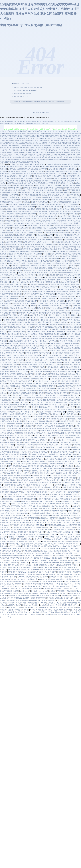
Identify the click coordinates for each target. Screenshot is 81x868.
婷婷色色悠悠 (26, 501)
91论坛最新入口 (65, 223)
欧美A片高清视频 (36, 544)
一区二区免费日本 (49, 426)
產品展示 (44, 102)
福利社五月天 (27, 461)
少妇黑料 (40, 499)
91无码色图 (65, 501)
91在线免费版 (34, 518)
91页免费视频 (73, 515)
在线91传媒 (39, 190)
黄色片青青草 (37, 421)
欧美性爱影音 (71, 176)
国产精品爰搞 (60, 294)
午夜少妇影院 (22, 464)
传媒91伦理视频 (54, 259)
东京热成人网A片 (6, 464)
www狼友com (39, 530)
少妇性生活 (64, 178)
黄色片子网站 (24, 284)
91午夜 (25, 551)
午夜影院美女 (4, 197)
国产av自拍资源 (55, 596)
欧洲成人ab (44, 405)
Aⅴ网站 (39, 541)
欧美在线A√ (14, 273)
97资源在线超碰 (65, 499)
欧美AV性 (67, 610)
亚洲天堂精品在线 (38, 546)
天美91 (71, 263)
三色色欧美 (37, 508)
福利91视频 (16, 567)
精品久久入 (4, 204)
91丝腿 (38, 414)
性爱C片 (16, 405)
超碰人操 (27, 320)
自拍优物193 (65, 383)
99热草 (67, 188)
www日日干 (17, 499)
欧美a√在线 (26, 553)
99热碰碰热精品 (51, 525)
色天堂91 (51, 612)
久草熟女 (25, 367)
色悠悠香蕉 (52, 324)
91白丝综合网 (72, 402)
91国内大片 (71, 324)
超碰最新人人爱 (54, 574)
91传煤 (20, 362)
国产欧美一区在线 (72, 237)
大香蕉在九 (4, 343)
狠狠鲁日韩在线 (54, 306)
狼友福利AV (18, 310)
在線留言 (52, 102)
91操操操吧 (8, 228)
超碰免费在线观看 (13, 216)
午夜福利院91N (10, 388)
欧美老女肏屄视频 (36, 228)
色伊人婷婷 (25, 240)
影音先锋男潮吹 (27, 589)
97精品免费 (71, 355)
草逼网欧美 (61, 591)
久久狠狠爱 (63, 315)
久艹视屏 (8, 428)
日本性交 (49, 383)
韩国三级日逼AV (18, 164)
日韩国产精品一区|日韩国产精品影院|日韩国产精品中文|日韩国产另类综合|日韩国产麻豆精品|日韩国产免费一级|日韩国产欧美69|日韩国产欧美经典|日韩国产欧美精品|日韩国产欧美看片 (40, 136)
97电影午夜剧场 (8, 233)
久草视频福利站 (25, 379)
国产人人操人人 (5, 266)
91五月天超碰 (34, 473)
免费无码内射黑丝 (57, 615)
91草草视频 (26, 485)
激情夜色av (15, 395)
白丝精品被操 (46, 197)
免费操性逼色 (71, 572)
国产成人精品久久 (19, 353)
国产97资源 (53, 490)
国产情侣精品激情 (29, 369)
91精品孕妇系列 (33, 579)
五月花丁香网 (11, 374)
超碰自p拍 (34, 289)
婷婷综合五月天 (31, 299)
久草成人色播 (49, 310)
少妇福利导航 (73, 600)
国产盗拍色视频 (61, 508)
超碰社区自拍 (43, 464)
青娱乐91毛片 (75, 282)
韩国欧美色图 (48, 334)
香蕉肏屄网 (32, 454)
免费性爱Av (42, 341)
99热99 (46, 381)
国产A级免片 (36, 296)
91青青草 (66, 393)
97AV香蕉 (26, 247)
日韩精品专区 (76, 417)
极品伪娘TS (37, 287)
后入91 (27, 391)
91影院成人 (43, 612)
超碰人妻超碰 (23, 541)
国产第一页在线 (17, 485)
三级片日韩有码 (12, 381)
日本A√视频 (45, 365)
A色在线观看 (34, 339)
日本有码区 (19, 270)
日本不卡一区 (42, 480)
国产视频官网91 (20, 445)
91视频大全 (48, 233)
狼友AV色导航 (37, 586)
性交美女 (16, 591)
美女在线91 (59, 513)
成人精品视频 (11, 176)
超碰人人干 (16, 289)
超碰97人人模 (14, 284)
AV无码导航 (55, 372)
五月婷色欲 (7, 584)
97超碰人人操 (59, 537)
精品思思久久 (71, 518)
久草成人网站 (19, 275)
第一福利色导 (57, 492)
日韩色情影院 (59, 240)
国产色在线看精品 (43, 409)
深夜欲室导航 (66, 320)
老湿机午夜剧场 (47, 610)
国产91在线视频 (9, 539)
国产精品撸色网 (61, 275)
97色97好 (44, 485)
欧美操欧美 (52, 275)
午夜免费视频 (19, 574)
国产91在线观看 (22, 431)
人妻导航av (72, 421)
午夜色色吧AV (28, 183)
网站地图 (45, 124)
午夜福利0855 (7, 565)
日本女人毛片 (72, 308)
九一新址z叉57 (50, 193)
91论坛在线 (23, 409)
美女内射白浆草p (26, 296)
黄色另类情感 (21, 457)
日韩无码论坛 (73, 178)
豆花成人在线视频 (33, 431)
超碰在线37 (50, 471)
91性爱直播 (63, 254)
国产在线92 (64, 228)
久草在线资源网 (17, 336)
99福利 (30, 176)
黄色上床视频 (72, 596)
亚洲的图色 (24, 400)
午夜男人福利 (58, 235)
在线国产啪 (16, 329)
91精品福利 (57, 383)
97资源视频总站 (12, 251)
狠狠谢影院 (29, 178)
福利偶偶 (36, 612)
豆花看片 (13, 174)
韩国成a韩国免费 (20, 383)
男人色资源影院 (38, 556)
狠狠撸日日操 (55, 200)
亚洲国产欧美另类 (6, 329)
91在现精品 (34, 572)
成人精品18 (50, 362)
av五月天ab (75, 202)
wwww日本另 (18, 202)
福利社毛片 (55, 499)
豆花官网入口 (11, 471)
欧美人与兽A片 (57, 273)
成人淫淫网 (16, 527)
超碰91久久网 (48, 188)
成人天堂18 (25, 518)
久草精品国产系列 (44, 376)
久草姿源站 (64, 478)
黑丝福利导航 (61, 567)
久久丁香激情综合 (18, 230)
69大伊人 (35, 362)
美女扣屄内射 (51, 301)
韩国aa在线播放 (63, 553)
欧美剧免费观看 (7, 556)
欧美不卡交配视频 (44, 200)
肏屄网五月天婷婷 (22, 174)
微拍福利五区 (19, 167)
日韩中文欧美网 (44, 317)
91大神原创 (28, 574)
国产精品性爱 (51, 480)
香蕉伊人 (7, 296)
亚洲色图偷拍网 (5, 419)
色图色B (39, 207)
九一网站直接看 (16, 351)
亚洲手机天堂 (60, 183)
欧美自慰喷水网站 (65, 560)
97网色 (62, 440)
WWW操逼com (39, 459)
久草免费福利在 (62, 386)
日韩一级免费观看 (69, 207)
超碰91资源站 (58, 393)
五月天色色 (20, 244)
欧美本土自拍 (7, 452)
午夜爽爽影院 (36, 492)
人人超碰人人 (52, 603)
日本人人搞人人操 (11, 308)
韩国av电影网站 (48, 589)
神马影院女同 (13, 313)
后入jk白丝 (48, 532)
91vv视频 (68, 433)
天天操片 (76, 174)
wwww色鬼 (33, 419)
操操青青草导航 (42, 275)
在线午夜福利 (71, 407)
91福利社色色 (35, 485)
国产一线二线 (41, 273)
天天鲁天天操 (18, 242)
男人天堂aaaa (24, 419)
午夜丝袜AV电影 (31, 428)
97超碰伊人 (32, 207)
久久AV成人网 (72, 275)
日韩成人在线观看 (26, 527)
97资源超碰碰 (41, 454)
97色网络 (33, 306)
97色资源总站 (41, 525)
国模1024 (19, 598)
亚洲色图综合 (22, 209)
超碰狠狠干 (6, 195)
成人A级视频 (26, 478)
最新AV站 (14, 532)
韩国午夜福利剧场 (36, 391)
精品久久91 (71, 339)
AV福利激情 (58, 365)
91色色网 (69, 174)
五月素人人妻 (15, 193)
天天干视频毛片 (54, 202)
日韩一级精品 (25, 365)
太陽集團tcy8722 (27, 102)
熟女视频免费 (55, 197)
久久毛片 (11, 383)
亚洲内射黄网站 (52, 593)
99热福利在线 (33, 268)
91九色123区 (60, 388)
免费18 (11, 341)
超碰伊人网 (42, 582)
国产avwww (76, 544)
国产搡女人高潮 (70, 284)
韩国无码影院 (22, 530)
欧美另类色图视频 (34, 466)
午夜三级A (15, 525)
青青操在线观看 (41, 235)
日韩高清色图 (58, 348)
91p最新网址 (43, 560)
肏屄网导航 (26, 266)
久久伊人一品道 (75, 461)
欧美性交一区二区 (66, 221)
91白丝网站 (75, 499)
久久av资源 (62, 174)
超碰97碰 (57, 322)
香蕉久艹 (71, 386)
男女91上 (68, 310)
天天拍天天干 (11, 582)
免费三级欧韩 (25, 228)
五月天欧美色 (13, 572)
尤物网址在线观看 (50, 244)
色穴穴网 (66, 369)
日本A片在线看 (37, 254)
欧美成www (23, 466)
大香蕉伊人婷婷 (43, 303)
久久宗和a (41, 256)
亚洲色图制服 (19, 221)
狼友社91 (60, 164)
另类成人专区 (18, 447)
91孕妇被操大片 (17, 287)
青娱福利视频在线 (32, 358)
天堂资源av (74, 249)
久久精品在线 (4, 615)
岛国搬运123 (57, 355)
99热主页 (42, 216)
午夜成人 (59, 346)
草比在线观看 (24, 511)
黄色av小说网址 (70, 209)
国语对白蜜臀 (37, 584)
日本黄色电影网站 (14, 263)
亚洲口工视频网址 (65, 329)
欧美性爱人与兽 (44, 204)
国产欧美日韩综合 (47, 551)
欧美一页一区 (35, 402)
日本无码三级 (24, 249)
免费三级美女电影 (19, 226)
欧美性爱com (57, 487)
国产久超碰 (7, 407)
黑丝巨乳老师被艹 (16, 492)
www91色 (61, 527)
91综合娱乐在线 (72, 169)
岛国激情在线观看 (59, 334)
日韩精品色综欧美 (28, 487)
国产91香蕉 (4, 362)
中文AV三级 (54, 553)
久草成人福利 (7, 287)
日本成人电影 (27, 605)
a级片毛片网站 (10, 324)
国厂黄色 (46, 475)
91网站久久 (50, 266)
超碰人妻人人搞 (17, 551)
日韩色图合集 (33, 317)
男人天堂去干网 (25, 334)
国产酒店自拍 (68, 445)
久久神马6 (68, 457)
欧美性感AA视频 (64, 395)
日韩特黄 (26, 442)
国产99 (19, 582)
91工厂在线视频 (42, 214)
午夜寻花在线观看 (52, 367)
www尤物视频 (44, 490)
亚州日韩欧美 (43, 324)
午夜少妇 (67, 171)
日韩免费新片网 (20, 612)
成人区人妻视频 (13, 332)
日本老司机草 (35, 266)
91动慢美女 (42, 593)
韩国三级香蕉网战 (74, 379)
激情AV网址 (38, 261)
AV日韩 (19, 546)
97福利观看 (19, 183)
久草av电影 (67, 348)
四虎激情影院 (14, 513)
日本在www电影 (9, 445)
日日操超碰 (6, 193)
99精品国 (74, 447)
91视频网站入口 (48, 539)
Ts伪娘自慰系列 (70, 438)
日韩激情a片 (42, 336)
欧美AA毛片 (12, 360)
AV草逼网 (53, 572)
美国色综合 (59, 362)
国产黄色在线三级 (35, 504)
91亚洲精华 (68, 374)
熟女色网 (41, 532)
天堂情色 (18, 605)
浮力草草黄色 (43, 169)
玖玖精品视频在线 (62, 268)
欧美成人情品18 (71, 520)
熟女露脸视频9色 (29, 426)
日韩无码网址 (37, 527)
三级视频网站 (33, 532)
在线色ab (65, 263)
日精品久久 (12, 207)
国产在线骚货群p (59, 292)
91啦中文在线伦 (26, 263)
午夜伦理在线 (29, 355)
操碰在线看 (9, 523)
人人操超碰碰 (64, 442)
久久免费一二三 (35, 365)
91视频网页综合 (37, 475)
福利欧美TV (58, 589)
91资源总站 (31, 209)
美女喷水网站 (26, 452)
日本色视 (14, 530)
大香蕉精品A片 (48, 369)
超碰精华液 (34, 324)
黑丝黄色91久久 (33, 348)
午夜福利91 (35, 320)
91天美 (42, 346)
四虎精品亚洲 (29, 374)
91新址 (43, 513)
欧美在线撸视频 (7, 475)
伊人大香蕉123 (42, 400)
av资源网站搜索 (33, 204)
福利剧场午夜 (61, 464)
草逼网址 (71, 398)
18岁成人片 (39, 433)
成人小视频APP (68, 195)
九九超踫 (35, 395)
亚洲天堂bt (13, 197)
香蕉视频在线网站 (70, 468)
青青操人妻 (68, 582)
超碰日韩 (26, 560)
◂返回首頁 (15, 83)
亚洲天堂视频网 (19, 556)
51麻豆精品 (75, 313)
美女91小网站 (24, 513)
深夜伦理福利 (25, 544)
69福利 (2, 315)
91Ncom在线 (31, 414)
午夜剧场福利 (11, 178)
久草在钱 (46, 379)
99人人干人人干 (52, 341)
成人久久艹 (76, 506)
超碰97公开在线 (44, 572)
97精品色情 (6, 530)
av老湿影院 (9, 426)
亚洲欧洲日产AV (68, 362)
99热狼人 (64, 596)
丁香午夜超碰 (76, 433)
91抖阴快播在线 (72, 251)
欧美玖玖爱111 (49, 190)
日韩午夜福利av (35, 511)
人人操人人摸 (65, 351)
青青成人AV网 (29, 322)
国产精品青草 (66, 313)
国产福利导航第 (44, 424)
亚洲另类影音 (51, 358)
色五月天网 (45, 351)
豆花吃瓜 (24, 393)
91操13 (14, 464)
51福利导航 (6, 334)
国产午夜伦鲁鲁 (13, 466)
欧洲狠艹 (63, 407)
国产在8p (40, 468)
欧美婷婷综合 (30, 433)
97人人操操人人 (42, 299)
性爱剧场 (60, 582)
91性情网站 (52, 464)
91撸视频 (10, 391)
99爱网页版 (65, 461)
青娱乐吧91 (6, 351)
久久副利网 (27, 341)
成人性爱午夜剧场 (65, 216)
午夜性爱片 (53, 520)
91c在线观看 (14, 615)
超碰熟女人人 (34, 471)
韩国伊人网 (52, 237)
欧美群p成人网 (49, 537)
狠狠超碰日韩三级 (31, 412)
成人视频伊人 (70, 464)
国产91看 (25, 582)
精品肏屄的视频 (63, 381)
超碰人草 (3, 435)
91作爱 (9, 185)
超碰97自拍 (45, 167)
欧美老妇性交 (73, 244)
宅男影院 (43, 471)
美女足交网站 (74, 405)
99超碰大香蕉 (34, 315)
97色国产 (42, 348)
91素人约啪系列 (48, 230)
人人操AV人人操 (33, 376)
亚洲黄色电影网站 (21, 214)
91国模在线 (34, 211)
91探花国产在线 (40, 164)
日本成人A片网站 (50, 523)
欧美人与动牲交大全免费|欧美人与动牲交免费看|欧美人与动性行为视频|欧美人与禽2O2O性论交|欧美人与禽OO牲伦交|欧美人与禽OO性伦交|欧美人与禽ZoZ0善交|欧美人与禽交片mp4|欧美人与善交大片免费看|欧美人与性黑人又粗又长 (40, 157)
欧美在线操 (41, 270)
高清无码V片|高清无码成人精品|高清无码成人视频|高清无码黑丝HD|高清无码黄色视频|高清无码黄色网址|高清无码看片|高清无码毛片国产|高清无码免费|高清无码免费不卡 (40, 153)
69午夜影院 (37, 167)
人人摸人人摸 (21, 256)
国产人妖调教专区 (25, 395)
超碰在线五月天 (47, 226)
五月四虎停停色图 (19, 506)
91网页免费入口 (60, 598)
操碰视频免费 (56, 549)
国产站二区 (10, 433)
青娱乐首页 (55, 421)
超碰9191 (73, 266)
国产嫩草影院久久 (24, 223)
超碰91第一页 (31, 235)
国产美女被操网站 (49, 388)
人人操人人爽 (75, 287)
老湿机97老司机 (26, 475)
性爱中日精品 (65, 549)
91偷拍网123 (10, 553)
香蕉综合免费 (26, 351)
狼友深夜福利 (54, 287)
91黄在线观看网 (20, 235)
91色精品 (45, 483)
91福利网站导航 (43, 440)
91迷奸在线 (19, 560)
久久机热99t (52, 567)
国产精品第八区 (71, 577)
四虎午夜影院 (19, 301)
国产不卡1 (51, 289)
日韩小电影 (45, 181)
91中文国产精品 (26, 398)
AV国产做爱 (66, 414)
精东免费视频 (17, 478)
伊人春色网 (10, 240)
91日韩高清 (61, 435)
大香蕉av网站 (45, 511)
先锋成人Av (38, 447)
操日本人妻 (12, 607)
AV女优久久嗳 (54, 428)
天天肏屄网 (53, 591)
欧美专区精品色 (56, 565)
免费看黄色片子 (20, 433)
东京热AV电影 (33, 593)
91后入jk (40, 419)
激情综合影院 (15, 296)
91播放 (52, 365)
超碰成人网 (33, 259)
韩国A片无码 (74, 428)
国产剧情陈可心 (24, 563)
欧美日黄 (64, 541)
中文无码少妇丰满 (27, 570)
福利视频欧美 (74, 593)
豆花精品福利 (43, 211)
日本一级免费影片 (13, 299)
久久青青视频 (15, 195)
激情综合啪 (13, 372)
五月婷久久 (28, 221)
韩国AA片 (66, 365)
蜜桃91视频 (9, 499)
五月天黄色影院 (32, 445)
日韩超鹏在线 (38, 176)
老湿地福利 (63, 372)
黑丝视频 (3, 176)
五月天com (25, 303)
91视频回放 (42, 362)
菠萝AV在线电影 (15, 501)
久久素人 (35, 341)
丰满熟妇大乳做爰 (36, 247)
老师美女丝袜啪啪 (37, 379)
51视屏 (57, 266)
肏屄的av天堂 (46, 223)
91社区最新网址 (11, 442)
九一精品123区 (33, 171)
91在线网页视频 (49, 374)
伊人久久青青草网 (33, 313)
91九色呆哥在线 (58, 610)
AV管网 (14, 428)
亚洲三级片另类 (63, 247)
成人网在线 (37, 221)
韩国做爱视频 (35, 596)
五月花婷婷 (27, 336)
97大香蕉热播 (8, 226)
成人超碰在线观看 (22, 259)
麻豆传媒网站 (69, 424)
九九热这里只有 (63, 593)
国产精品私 (48, 546)
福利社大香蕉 (75, 188)
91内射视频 (67, 449)
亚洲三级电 (55, 586)
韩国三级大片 (75, 395)
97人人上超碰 (74, 501)
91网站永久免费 (40, 332)
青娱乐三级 (4, 332)
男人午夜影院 (42, 284)
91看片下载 (8, 303)
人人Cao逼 (46, 247)
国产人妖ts (63, 181)
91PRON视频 (50, 438)
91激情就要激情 (9, 235)
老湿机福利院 (8, 593)
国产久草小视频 (66, 197)
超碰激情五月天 (34, 343)
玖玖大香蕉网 (60, 438)
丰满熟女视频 (70, 591)
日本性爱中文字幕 (15, 277)
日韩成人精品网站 (45, 313)
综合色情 (45, 494)
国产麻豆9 (50, 598)
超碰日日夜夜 (56, 313)
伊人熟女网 (53, 605)
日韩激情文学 (43, 395)
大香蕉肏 (43, 431)
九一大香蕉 (66, 282)
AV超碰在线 (37, 329)
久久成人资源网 (34, 249)
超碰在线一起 (36, 353)
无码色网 (39, 615)
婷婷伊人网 (44, 452)
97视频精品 (61, 483)
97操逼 (16, 593)
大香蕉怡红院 (11, 247)
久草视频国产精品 (37, 277)
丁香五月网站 (45, 221)
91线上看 (62, 367)
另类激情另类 (29, 435)
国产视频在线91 (68, 346)
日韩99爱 (65, 167)
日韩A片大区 (18, 417)
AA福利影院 (42, 301)
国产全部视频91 (31, 256)
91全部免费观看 (73, 541)
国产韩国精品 (70, 426)
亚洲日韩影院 (67, 565)
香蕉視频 (58, 461)
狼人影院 (36, 237)
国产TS (31, 372)
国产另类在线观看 (62, 317)
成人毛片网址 (62, 176)
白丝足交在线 (51, 284)
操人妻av (43, 251)
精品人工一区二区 (70, 242)
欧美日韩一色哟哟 (51, 497)
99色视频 (49, 570)
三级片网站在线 (59, 310)
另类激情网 (56, 570)
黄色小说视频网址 (11, 211)
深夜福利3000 (45, 596)
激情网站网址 (7, 400)
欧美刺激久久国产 (38, 310)
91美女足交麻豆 (13, 343)
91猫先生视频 (29, 459)
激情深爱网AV (39, 374)
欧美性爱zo (59, 193)
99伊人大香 (73, 299)
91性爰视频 (14, 200)
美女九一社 (48, 242)
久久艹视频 (59, 400)
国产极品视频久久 (32, 534)
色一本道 (74, 610)
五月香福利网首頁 (57, 466)
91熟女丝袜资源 (43, 386)
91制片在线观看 (62, 244)
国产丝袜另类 (47, 176)
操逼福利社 (4, 607)
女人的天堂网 (61, 603)
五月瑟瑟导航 (43, 339)
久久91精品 (53, 381)
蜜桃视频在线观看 (37, 501)
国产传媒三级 (61, 577)
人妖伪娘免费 (24, 405)
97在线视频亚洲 (48, 584)
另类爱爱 (73, 289)
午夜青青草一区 (63, 299)
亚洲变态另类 (25, 567)
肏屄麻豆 (53, 317)
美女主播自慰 (39, 381)
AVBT (73, 551)
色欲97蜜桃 (23, 376)
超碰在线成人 (68, 327)
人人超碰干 (62, 534)
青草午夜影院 (44, 473)
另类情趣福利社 (45, 549)
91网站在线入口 (58, 468)
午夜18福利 (58, 473)
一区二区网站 (11, 457)
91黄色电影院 (73, 558)
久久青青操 (30, 537)
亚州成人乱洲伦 (25, 218)
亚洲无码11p (69, 563)
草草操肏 (18, 240)
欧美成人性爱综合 (6, 131)
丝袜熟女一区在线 (10, 259)
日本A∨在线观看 (5, 369)
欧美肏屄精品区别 (43, 174)
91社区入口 (8, 527)
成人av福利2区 (53, 169)
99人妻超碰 (9, 610)
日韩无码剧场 (34, 442)
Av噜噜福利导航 (62, 402)
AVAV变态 (19, 188)
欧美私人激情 (32, 409)
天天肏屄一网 (33, 582)
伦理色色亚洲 (72, 607)
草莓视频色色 (4, 284)
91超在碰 (44, 508)
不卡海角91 (47, 372)
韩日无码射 (46, 544)
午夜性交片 (76, 565)
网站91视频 (53, 249)
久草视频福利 (17, 497)
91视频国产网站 (8, 202)
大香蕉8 (73, 233)
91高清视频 (19, 421)
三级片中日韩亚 (74, 358)
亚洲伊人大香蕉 (23, 197)
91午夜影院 (74, 365)
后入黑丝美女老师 (8, 414)
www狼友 (9, 515)
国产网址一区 (68, 497)
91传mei (34, 270)
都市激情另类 (72, 181)
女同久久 (19, 247)
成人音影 (5, 487)
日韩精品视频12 (71, 579)
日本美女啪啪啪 (54, 440)
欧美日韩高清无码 (22, 268)
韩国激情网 (32, 273)
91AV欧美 (8, 520)
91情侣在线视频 (51, 164)
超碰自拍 (44, 435)
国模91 (42, 461)
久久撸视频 (20, 254)
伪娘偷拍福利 (17, 303)
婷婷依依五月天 (72, 218)
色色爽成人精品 (61, 270)
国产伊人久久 (15, 280)
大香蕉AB (71, 409)
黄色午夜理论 (56, 376)
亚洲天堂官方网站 (33, 383)
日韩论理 (5, 490)
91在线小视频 (67, 473)
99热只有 (34, 301)
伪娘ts (51, 473)
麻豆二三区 (27, 202)
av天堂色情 (6, 339)
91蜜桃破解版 (71, 259)
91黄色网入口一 (22, 579)
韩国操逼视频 (13, 596)
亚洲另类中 (35, 294)
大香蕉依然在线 (56, 414)
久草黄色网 (9, 242)
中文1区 (58, 289)
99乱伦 (74, 306)
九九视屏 (12, 487)
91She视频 (47, 433)
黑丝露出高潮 (23, 346)
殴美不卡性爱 (33, 216)
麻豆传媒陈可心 (12, 534)
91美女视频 (43, 315)
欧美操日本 (30, 494)
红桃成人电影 (44, 343)
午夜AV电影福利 (62, 360)
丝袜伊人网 (27, 362)
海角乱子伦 (61, 525)
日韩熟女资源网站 (55, 167)
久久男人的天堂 (51, 582)
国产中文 (64, 530)
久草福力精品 (60, 277)
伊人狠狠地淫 (55, 530)
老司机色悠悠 (57, 336)
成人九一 (21, 412)
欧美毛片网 (55, 254)
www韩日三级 (12, 449)
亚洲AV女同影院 (19, 391)
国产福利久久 (75, 261)
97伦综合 (37, 355)
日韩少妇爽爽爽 (31, 577)
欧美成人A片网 (49, 558)
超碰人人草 (69, 367)
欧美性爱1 (20, 468)
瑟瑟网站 (26, 292)
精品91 (56, 230)
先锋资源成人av (73, 315)
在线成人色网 (28, 188)
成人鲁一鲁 (12, 256)
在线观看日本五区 (16, 589)
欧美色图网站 (46, 263)
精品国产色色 (61, 237)
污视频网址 (10, 435)
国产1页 (16, 218)
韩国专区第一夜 (50, 346)
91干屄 (49, 273)
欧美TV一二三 (68, 584)
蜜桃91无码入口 (8, 294)
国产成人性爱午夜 (28, 233)
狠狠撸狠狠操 (35, 520)
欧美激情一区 (28, 287)
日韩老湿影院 (27, 417)
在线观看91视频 (68, 532)
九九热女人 (16, 400)
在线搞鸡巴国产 (38, 188)
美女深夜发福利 (22, 207)
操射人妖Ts (44, 567)
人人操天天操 (57, 282)
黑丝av (68, 412)
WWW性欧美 (75, 383)
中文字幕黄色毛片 (59, 412)
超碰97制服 (65, 322)
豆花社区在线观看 (40, 183)
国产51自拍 (57, 256)
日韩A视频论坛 (63, 405)
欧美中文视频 (47, 391)
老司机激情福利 (65, 586)
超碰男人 (77, 360)
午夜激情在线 (28, 586)
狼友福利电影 (13, 490)
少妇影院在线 (37, 506)
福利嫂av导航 (72, 530)
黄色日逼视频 (47, 282)
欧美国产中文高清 (29, 598)
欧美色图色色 (70, 301)
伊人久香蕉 (45, 296)
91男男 (25, 242)
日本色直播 (35, 591)
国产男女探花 (14, 249)
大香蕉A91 (32, 174)
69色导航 (19, 471)
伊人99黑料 (61, 544)
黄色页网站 (10, 214)
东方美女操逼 (50, 461)
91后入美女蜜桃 (49, 277)
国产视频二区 (46, 414)
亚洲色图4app (11, 254)
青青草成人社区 (48, 322)
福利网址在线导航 (70, 494)
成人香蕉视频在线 (68, 487)
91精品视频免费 (63, 214)
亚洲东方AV (25, 306)
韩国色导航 (17, 367)
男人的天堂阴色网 (30, 275)
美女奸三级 (51, 251)
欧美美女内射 (38, 589)
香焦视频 (16, 365)
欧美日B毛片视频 (74, 511)
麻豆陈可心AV (32, 440)
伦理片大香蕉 (4, 386)
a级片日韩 (53, 360)
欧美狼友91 (51, 400)
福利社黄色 (62, 169)
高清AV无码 (34, 560)
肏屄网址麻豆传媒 (56, 204)
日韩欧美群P (20, 178)
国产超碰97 (49, 348)
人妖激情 (34, 336)
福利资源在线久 (47, 541)
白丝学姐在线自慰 (14, 393)
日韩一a (71, 360)
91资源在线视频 (33, 346)
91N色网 (19, 487)
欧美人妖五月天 (12, 494)
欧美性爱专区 (55, 515)
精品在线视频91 (57, 449)
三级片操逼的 (55, 261)
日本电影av (8, 409)
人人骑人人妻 (19, 435)
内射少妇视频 (68, 235)
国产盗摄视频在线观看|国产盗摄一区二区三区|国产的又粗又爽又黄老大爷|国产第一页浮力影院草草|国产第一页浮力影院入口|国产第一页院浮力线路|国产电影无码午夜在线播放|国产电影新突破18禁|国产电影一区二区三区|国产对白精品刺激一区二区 (40, 148)
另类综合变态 (50, 308)
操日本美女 (23, 190)
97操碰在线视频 (11, 579)
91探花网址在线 (37, 417)
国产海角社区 (38, 388)
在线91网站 (53, 386)
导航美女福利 (62, 607)
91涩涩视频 (19, 320)
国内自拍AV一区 (47, 492)
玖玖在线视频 (48, 501)
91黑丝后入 (76, 329)
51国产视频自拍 (55, 478)
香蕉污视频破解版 (64, 249)
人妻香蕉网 (72, 228)
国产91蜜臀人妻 (15, 518)
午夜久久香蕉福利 (70, 556)
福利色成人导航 (19, 355)
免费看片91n (37, 226)
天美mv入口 (22, 603)
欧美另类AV (46, 421)
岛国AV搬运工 (48, 457)
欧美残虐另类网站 (71, 454)
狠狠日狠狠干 (61, 572)
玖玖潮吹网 (28, 237)
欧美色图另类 (66, 256)
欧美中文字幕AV (43, 259)
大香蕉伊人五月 (17, 407)
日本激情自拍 (24, 339)
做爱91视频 (41, 600)
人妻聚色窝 (29, 388)
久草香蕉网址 (61, 301)
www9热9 (67, 193)
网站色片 (68, 506)
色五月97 (63, 259)
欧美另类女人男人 (62, 419)
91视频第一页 (50, 270)
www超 (48, 449)
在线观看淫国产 (21, 169)
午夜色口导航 (70, 183)
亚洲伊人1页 (24, 343)
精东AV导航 (32, 400)
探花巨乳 (7, 532)
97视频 (74, 431)
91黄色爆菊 (33, 284)
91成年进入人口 (43, 202)
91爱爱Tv (37, 435)
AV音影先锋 (67, 417)
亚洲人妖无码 (63, 391)
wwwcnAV (75, 560)
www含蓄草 (55, 329)
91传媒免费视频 (51, 332)
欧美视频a (20, 424)
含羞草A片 (28, 254)
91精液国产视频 (72, 567)
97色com (46, 228)
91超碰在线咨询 (19, 322)
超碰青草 (76, 471)
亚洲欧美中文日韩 (39, 570)
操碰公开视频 (21, 327)
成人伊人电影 (35, 251)
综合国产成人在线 (43, 428)
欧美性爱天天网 (74, 381)
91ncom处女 (75, 570)
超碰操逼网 (57, 551)
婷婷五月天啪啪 (53, 442)
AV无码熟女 (43, 237)
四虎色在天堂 (69, 612)
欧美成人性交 (60, 426)
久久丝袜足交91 (46, 355)
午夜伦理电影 (29, 438)
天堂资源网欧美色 (63, 303)
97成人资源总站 (12, 412)
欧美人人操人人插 (17, 508)
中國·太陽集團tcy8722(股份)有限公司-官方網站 (31, 25)
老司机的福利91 (19, 459)
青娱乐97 (42, 294)
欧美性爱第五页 (39, 244)
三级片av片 (70, 334)
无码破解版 (41, 308)
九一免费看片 (25, 473)
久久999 (72, 523)
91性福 (39, 483)
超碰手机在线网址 (11, 315)
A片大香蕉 (35, 407)
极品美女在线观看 (21, 348)
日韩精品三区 (42, 289)
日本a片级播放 (25, 280)
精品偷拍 (66, 233)
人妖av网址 (21, 577)
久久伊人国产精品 (70, 513)
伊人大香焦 (67, 332)
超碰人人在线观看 (6, 353)
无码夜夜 (11, 270)
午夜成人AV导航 (35, 610)
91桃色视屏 (68, 537)
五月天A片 (30, 530)
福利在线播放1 (29, 185)
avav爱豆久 (16, 228)
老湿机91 (19, 324)
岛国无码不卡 (10, 301)
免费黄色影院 (39, 233)
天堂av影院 (9, 447)
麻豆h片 (76, 367)
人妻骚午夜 (64, 515)
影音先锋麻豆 (18, 294)
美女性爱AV (22, 537)
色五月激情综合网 (32, 449)
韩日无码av (66, 504)
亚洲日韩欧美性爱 (24, 211)
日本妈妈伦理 (31, 457)
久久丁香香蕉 (51, 183)
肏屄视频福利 (27, 310)
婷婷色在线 (9, 511)
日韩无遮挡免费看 (55, 452)
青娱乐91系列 (58, 539)
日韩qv (65, 492)
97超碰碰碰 (45, 504)
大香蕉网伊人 (30, 515)
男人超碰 (35, 424)
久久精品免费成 (9, 612)
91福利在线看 (37, 263)
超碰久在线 (60, 284)
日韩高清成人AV (66, 185)
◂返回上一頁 (25, 83)
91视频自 (61, 494)
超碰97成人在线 (71, 598)
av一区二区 (67, 480)
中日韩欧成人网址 (45, 407)
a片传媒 (22, 525)
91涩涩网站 (11, 183)
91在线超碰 (33, 480)
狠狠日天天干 (11, 261)
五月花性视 (73, 317)
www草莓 (50, 235)
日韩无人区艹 (53, 299)
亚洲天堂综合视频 (57, 353)
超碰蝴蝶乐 (24, 454)
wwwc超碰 (42, 449)
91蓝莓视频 (52, 483)
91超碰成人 (28, 556)
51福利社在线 (65, 266)
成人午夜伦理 (49, 185)
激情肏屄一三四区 (11, 223)
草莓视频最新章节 (6, 478)
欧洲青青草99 (40, 209)
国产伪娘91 (52, 508)
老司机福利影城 (44, 534)
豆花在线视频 (59, 612)
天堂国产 (26, 402)
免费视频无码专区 (55, 343)
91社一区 (77, 612)
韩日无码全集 (64, 428)
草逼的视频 (53, 296)
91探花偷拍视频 (32, 386)
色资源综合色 (36, 452)
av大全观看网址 (44, 553)
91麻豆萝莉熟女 (60, 251)
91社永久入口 (35, 218)
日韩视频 (29, 226)
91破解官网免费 (65, 202)
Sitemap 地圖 (44, 113)
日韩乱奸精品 (13, 204)
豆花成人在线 (44, 402)
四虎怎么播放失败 (6, 190)
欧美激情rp (23, 200)
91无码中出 (40, 242)
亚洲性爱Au (23, 171)
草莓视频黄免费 (5, 282)
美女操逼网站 (7, 497)
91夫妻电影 (17, 233)
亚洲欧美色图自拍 (45, 565)
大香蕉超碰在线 (66, 200)
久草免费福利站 (54, 228)
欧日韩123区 (15, 379)
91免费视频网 (73, 167)
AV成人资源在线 (8, 310)
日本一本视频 (25, 195)
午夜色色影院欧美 (35, 197)
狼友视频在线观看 (74, 391)
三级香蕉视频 (47, 563)
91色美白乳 (44, 218)
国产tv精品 (50, 431)
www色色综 (43, 579)
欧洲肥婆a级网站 (20, 414)
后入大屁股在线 (71, 296)
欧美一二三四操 (71, 211)
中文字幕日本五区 (68, 452)
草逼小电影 (27, 407)
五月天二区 (66, 204)
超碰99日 (62, 506)
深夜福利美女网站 (18, 185)
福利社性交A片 (57, 195)
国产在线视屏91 (45, 466)
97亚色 (39, 240)
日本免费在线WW (24, 490)
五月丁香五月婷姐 (56, 207)
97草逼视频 (76, 280)
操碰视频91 (28, 167)
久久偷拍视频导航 (24, 596)
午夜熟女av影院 (71, 440)
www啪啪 (61, 424)
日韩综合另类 (28, 584)
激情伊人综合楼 (26, 282)
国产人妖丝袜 (62, 218)
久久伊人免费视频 (30, 483)
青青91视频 (63, 339)
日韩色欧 (54, 247)
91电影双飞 (11, 605)
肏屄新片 (60, 327)
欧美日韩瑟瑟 (37, 398)
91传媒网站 (21, 449)
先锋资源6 (77, 195)
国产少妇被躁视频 (51, 327)
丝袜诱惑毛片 (43, 518)
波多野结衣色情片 (58, 209)
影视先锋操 (76, 310)
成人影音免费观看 (58, 563)
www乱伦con (8, 402)
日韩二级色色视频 (48, 240)
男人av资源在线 (17, 369)
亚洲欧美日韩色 (23, 532)
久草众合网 (9, 417)
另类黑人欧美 (32, 214)
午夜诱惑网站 (44, 249)
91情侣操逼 (35, 478)
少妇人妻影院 (59, 556)
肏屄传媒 (28, 353)
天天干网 (33, 280)
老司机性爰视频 (34, 405)
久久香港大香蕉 (33, 169)
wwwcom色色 (44, 591)
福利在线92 (8, 292)
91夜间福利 (45, 574)
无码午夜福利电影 (56, 504)
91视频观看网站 (19, 237)
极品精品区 (63, 379)
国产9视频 (12, 438)
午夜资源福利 (59, 431)
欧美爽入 (52, 445)
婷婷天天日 (4, 393)
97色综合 (29, 612)
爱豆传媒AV (22, 313)
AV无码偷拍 (53, 174)
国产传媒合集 (28, 421)
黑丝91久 (15, 376)
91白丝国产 (73, 419)
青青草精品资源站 (18, 515)
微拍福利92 (55, 223)
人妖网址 (22, 299)
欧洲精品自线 (22, 204)
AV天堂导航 (17, 461)
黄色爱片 (30, 381)
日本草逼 (45, 506)
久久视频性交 (35, 567)
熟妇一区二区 (60, 454)
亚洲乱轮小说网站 (37, 334)
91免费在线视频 (59, 188)
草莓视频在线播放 (26, 193)
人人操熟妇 (46, 261)
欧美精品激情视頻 (35, 181)
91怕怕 (16, 541)
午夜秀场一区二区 (50, 419)
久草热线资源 (22, 381)
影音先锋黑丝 (64, 421)
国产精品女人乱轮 (24, 572)
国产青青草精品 (72, 490)
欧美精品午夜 (37, 539)
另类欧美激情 (7, 551)
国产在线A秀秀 (10, 188)
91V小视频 (64, 308)
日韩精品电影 (59, 171)
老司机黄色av (16, 452)
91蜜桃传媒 (53, 218)
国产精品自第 (13, 537)
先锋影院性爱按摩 (36, 563)
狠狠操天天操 (47, 527)
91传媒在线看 (74, 351)
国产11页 (28, 301)
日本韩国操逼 (11, 468)
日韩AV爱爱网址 (22, 440)
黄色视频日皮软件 (42, 577)
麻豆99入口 (60, 280)
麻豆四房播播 (55, 511)
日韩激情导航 (62, 490)
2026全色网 (4, 207)
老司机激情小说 (23, 317)
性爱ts (54, 176)
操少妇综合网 (11, 431)
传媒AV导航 (14, 346)
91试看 (11, 218)
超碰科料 (34, 202)
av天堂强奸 (17, 523)
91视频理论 (37, 178)
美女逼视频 (58, 459)
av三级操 (22, 332)
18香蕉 (65, 558)
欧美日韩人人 (48, 417)
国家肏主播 (54, 534)
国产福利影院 (39, 558)
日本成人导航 (22, 308)
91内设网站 (53, 494)
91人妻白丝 (12, 546)
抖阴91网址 (72, 478)
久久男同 (72, 442)
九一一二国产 (27, 492)
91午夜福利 (17, 610)
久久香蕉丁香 (71, 534)
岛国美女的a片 (17, 549)
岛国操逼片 (66, 589)
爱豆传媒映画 (59, 190)
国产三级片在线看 (8, 586)
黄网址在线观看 (28, 447)
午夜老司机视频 (69, 226)
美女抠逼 (48, 209)
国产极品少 (42, 367)
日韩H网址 (33, 303)
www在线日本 (25, 289)
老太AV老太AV (18, 402)
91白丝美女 (49, 393)
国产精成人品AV (69, 400)
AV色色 (23, 386)
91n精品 (68, 483)
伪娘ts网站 (45, 398)
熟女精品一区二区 (11, 209)
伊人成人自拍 (55, 221)
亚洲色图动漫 (66, 551)
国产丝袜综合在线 (8, 421)
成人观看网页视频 (39, 193)
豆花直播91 (36, 605)
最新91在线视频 (28, 607)
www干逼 (52, 402)
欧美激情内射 (8, 483)
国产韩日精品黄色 (10, 327)
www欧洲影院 (60, 579)
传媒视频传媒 (51, 280)
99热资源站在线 (70, 435)
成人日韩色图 (7, 549)
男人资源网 (69, 294)
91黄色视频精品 (53, 560)
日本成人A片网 (5, 508)
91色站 (54, 527)
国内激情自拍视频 (34, 551)
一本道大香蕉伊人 (11, 600)
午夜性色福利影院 (36, 195)
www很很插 (55, 407)
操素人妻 (60, 332)
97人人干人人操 (74, 268)
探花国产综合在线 (73, 605)
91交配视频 (42, 358)
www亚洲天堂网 (69, 190)
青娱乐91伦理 (74, 214)
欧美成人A (75, 343)
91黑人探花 (52, 518)
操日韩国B (47, 499)
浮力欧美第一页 (7, 506)
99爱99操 (15, 409)
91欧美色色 (27, 270)
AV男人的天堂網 (42, 306)
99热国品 (8, 230)
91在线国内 (35, 490)
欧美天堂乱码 (24, 480)
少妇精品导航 (51, 454)
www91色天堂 (58, 584)
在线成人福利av (16, 306)
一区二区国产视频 (27, 329)
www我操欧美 (69, 240)
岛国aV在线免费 (11, 244)
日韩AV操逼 (59, 374)
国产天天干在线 (37, 282)
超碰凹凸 (43, 266)
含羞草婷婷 (41, 393)
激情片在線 (24, 181)
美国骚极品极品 (15, 386)
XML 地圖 (36, 113)
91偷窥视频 (39, 426)
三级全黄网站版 (49, 556)
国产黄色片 (57, 501)
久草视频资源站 (69, 466)
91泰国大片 (7, 485)
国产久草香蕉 (42, 603)
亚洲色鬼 (57, 185)
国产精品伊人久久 (40, 487)
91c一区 (64, 355)
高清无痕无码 (40, 185)
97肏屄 (57, 308)
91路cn (30, 539)
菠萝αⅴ (8, 473)
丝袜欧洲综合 (32, 393)
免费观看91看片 (75, 369)
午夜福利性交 (15, 454)
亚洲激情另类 (72, 508)
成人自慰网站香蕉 (6, 289)
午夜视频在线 (49, 171)
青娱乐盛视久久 (39, 497)
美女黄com (16, 520)
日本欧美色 (53, 409)
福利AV (49, 336)
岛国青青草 (26, 610)
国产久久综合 (34, 523)
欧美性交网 (38, 515)
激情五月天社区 (17, 292)
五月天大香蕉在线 (40, 607)
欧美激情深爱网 (72, 603)
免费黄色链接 (57, 532)
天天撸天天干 (27, 546)
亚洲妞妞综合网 (61, 324)
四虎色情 (74, 459)
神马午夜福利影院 (14, 570)
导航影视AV (14, 563)
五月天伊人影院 (10, 358)
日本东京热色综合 (47, 292)
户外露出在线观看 (28, 261)
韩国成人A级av (59, 457)
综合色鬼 (59, 480)
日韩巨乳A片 (57, 546)
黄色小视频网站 (32, 464)
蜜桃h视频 (52, 577)
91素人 (19, 261)
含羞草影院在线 (53, 339)
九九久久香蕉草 (23, 504)
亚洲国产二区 (13, 603)
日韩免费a (17, 475)
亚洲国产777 (46, 329)
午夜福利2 (39, 369)
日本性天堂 (52, 268)
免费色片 (41, 171)
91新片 (50, 487)
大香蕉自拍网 (65, 376)
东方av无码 (22, 494)
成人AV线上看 (18, 341)
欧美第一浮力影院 (53, 315)
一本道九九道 (53, 214)
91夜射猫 (26, 471)
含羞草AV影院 (58, 417)
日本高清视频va (29, 164)
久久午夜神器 (44, 478)
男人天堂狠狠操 (9, 167)
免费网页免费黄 (68, 273)
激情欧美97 (57, 541)
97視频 (48, 216)
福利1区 (62, 230)
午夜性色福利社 (7, 237)
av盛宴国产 (38, 372)
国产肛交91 (19, 586)
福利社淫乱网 (27, 549)
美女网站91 (4, 270)
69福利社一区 (13, 317)
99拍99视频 (26, 499)
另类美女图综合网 (54, 320)
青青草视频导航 (35, 292)
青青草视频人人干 (73, 475)
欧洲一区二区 (62, 605)
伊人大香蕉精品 (7, 322)
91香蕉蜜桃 (20, 558)
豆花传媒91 (46, 207)
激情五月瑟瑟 (47, 195)
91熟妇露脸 (21, 428)
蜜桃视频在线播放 (71, 388)
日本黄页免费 (21, 388)
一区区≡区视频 (18, 483)
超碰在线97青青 (58, 242)
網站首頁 (17, 102)
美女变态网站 (70, 230)
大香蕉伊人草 (7, 336)
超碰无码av (47, 615)
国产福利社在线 (13, 171)
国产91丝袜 (38, 494)
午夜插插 (16, 190)
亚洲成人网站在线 (63, 523)
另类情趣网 (4, 383)
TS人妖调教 (61, 296)
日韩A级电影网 (31, 525)
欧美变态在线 (61, 518)
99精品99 (35, 565)
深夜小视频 (39, 457)
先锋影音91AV (56, 263)
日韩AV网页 (13, 577)
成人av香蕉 (8, 525)
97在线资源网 (23, 593)
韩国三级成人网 (7, 541)
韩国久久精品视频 (65, 306)
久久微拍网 (72, 247)
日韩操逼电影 (14, 480)
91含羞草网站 (26, 277)
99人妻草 (54, 544)
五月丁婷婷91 (53, 405)
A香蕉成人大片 (23, 273)
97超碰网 (33, 240)
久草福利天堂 (62, 341)
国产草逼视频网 (47, 178)
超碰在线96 (54, 216)
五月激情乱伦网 (32, 603)
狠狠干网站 (6, 306)
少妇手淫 (29, 506)
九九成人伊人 (29, 558)
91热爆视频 (75, 171)
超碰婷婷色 (35, 461)
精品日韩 (7, 280)
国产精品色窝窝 (54, 351)
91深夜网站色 (54, 181)
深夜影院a (77, 327)
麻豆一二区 (59, 445)
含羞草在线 (12, 169)
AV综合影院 (4, 313)
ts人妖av (46, 360)
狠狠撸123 (56, 178)
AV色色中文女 (71, 270)
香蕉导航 (53, 398)
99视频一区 (52, 303)
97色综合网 (30, 332)
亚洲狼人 (19, 442)
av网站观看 (30, 327)
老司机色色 (45, 287)
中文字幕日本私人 (14, 544)
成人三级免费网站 (10, 424)
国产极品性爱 (8, 405)
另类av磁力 (28, 230)
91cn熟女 (7, 200)
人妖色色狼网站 (23, 315)
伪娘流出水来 (24, 216)
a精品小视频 (20, 438)
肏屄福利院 (48, 256)
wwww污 (50, 485)
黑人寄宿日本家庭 (6, 567)
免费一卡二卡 (16, 282)
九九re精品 (32, 615)
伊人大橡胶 (47, 254)
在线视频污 (72, 372)
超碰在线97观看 (28, 497)
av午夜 (42, 523)
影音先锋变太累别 (58, 433)
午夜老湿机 (74, 393)
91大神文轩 (9, 367)
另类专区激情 (15, 334)
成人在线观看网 (52, 607)
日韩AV (74, 216)
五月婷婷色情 (8, 459)
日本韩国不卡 (48, 412)
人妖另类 (77, 263)
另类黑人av (20, 374)
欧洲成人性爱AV (32, 200)
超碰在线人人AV (70, 527)
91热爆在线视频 (67, 471)
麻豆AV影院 (15, 419)
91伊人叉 (42, 383)
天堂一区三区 (50, 459)
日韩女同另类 (43, 320)
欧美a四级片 (58, 485)
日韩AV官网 (43, 442)
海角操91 (69, 544)
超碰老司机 (73, 574)
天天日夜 (72, 322)
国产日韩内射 (39, 537)
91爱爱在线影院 (51, 600)
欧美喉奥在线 (11, 268)
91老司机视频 (51, 294)
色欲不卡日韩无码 (68, 336)
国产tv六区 (66, 459)
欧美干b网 (6, 589)
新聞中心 (37, 102)
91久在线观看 (62, 409)
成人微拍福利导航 (9, 320)
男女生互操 (31, 190)
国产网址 (62, 211)
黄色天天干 (47, 515)
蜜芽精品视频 (4, 372)
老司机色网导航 (9, 275)
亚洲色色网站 (36, 351)
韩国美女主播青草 (74, 341)
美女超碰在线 (21, 358)
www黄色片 (68, 164)
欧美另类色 (36, 549)
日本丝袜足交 (54, 379)
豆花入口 (3, 381)
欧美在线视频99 (71, 292)
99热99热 (68, 280)
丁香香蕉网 (27, 424)
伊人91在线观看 (64, 287)
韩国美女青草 (68, 539)
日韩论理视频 (15, 473)
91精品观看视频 (58, 226)
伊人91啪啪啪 (72, 254)
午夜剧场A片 (52, 435)
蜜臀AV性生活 (54, 447)
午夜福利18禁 (10, 221)
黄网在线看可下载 (18, 565)
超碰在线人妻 (32, 308)
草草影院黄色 (42, 280)
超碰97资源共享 (62, 398)
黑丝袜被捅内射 (16, 266)
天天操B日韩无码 (71, 525)
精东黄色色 (32, 242)
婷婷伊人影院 (33, 367)
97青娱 (76, 532)
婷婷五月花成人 (70, 277)
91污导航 (28, 565)
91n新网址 (68, 431)
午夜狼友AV (29, 244)
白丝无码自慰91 (8, 355)
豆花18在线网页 (36, 223)
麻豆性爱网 (58, 558)
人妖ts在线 (26, 324)
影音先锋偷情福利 (24, 251)
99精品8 (55, 391)
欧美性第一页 (30, 360)
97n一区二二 (15, 339)
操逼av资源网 (7, 376)
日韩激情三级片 (61, 475)
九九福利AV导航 (22, 176)
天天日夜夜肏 (65, 261)
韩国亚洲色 (34, 553)
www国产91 (47, 586)
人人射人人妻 (28, 508)
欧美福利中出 (43, 268)
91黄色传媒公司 (64, 447)
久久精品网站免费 (8, 348)
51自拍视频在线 (54, 211)
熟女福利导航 (53, 506)
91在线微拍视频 (34, 513)
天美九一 (14, 504)
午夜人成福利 (13, 362)
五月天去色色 (66, 343)
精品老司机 (51, 579)
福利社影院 (67, 353)
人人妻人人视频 (25, 591)
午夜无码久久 (58, 369)
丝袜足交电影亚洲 (21, 539)
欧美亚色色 (4, 263)
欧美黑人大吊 (46, 353)
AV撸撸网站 (33, 600)
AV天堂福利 (65, 289)
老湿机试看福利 (58, 233)
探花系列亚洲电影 (62, 358)
